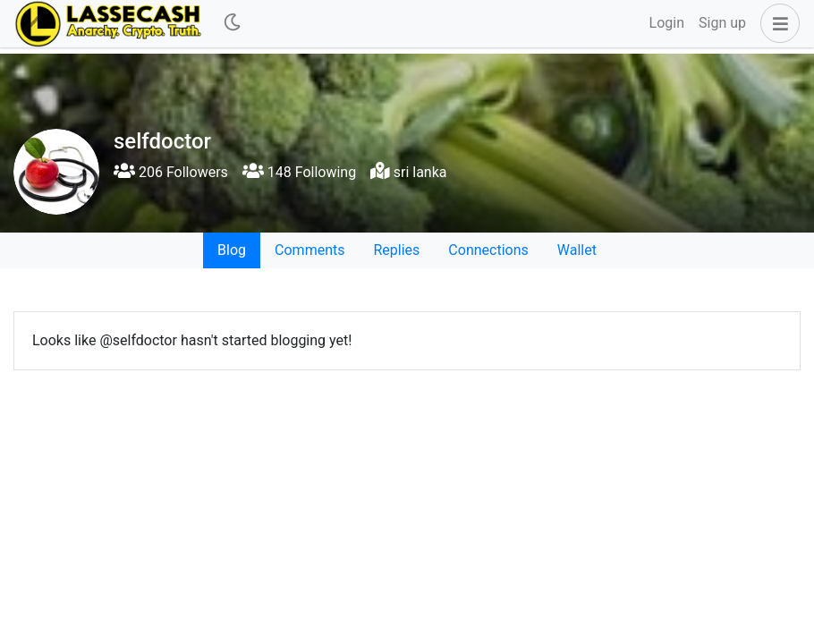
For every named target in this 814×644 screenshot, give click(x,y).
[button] (776, 23)
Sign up (722, 23)
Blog (232, 250)
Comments (309, 250)
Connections (488, 250)
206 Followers (171, 172)
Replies (396, 250)
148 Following (299, 172)
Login (667, 23)
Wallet (577, 250)
